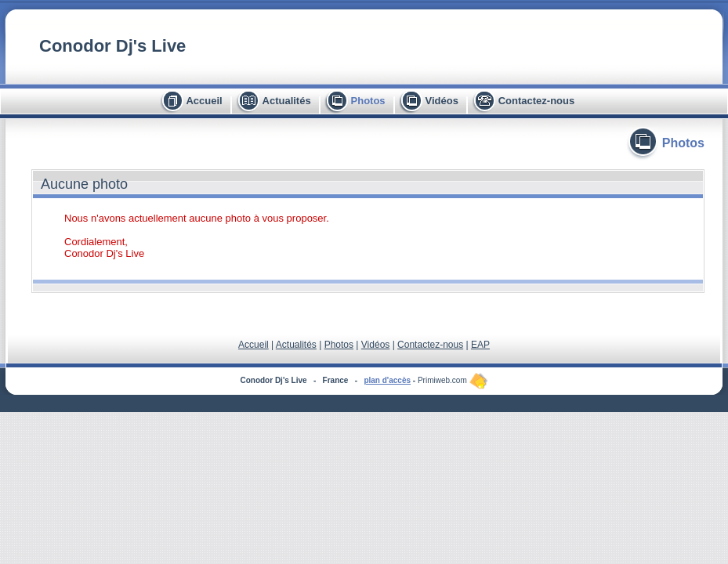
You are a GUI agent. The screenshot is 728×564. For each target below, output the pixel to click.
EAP (480, 345)
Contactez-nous (537, 101)
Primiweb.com (453, 380)
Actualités (287, 101)
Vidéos (441, 101)
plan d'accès (387, 380)
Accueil (204, 101)
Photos (368, 101)
